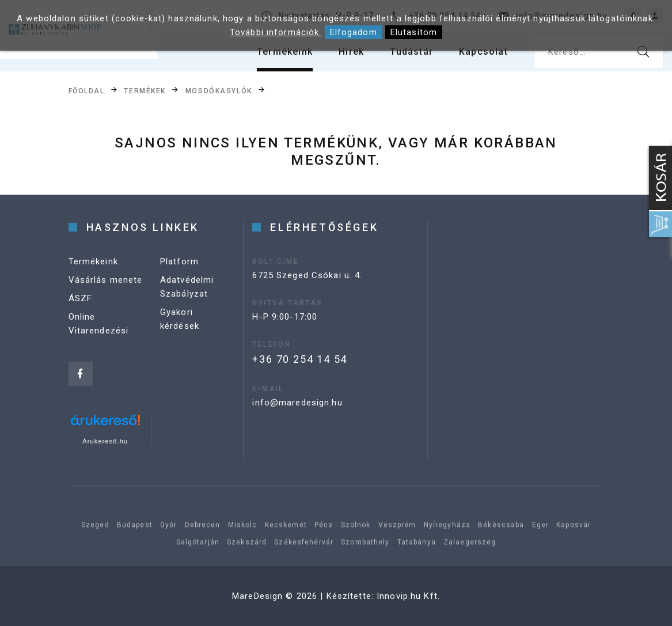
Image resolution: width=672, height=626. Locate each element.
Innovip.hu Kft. (408, 596)
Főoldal (87, 90)
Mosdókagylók (219, 90)
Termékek (145, 90)
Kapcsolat (483, 52)
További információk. (276, 32)
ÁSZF (81, 298)
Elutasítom (414, 32)
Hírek (351, 52)
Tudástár (411, 52)
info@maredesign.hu (297, 403)
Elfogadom (354, 32)
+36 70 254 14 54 (300, 359)
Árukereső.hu (105, 441)
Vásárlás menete (106, 280)
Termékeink (285, 52)
